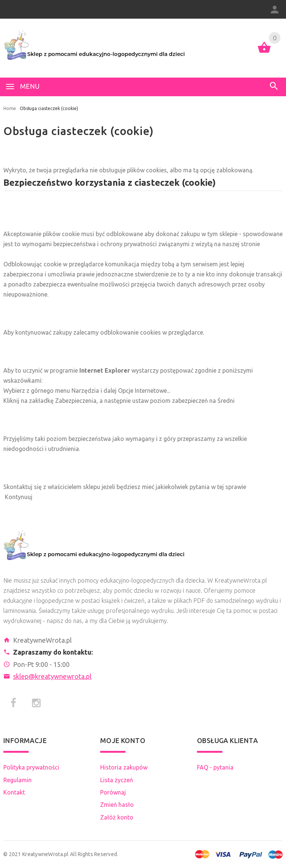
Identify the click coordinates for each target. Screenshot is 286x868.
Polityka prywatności (31, 767)
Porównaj (113, 792)
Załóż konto (117, 817)
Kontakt (14, 792)
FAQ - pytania (215, 767)
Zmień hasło (117, 805)
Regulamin (18, 780)
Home (10, 108)
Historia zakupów (124, 767)
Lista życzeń (117, 780)
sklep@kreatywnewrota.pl (52, 676)
